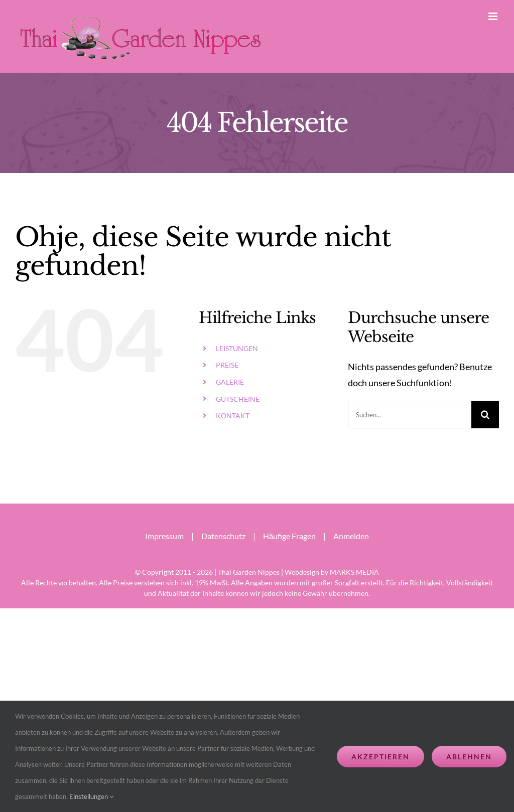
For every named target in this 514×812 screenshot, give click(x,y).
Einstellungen (91, 796)
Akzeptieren (380, 757)
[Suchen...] (410, 415)
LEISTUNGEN (237, 348)
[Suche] (485, 415)
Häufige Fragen (289, 536)
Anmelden (351, 536)
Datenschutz (223, 536)
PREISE (227, 365)
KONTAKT (233, 416)
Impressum (164, 536)
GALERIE (230, 382)
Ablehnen (469, 757)
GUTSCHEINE (238, 399)
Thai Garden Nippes (249, 572)
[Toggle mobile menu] (494, 16)
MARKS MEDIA (354, 572)
